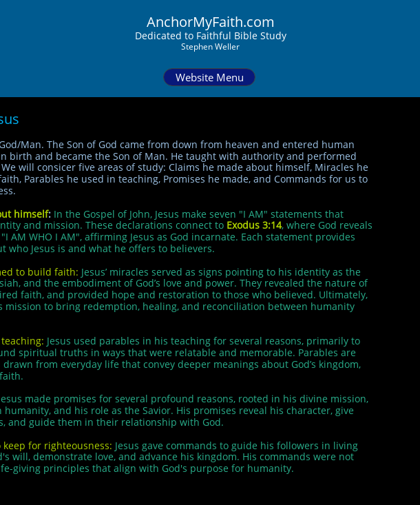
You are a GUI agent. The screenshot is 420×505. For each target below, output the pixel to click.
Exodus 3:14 (254, 225)
